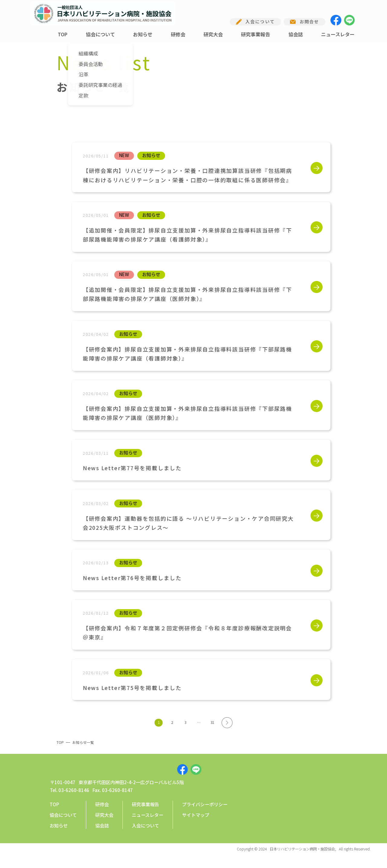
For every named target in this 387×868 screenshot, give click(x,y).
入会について (145, 837)
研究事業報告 (255, 34)
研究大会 (213, 34)
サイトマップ (196, 826)
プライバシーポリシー (205, 815)
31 (212, 722)
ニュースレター (338, 34)
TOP (63, 34)
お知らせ (143, 34)
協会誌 (296, 34)
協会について (100, 34)
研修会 (178, 34)
